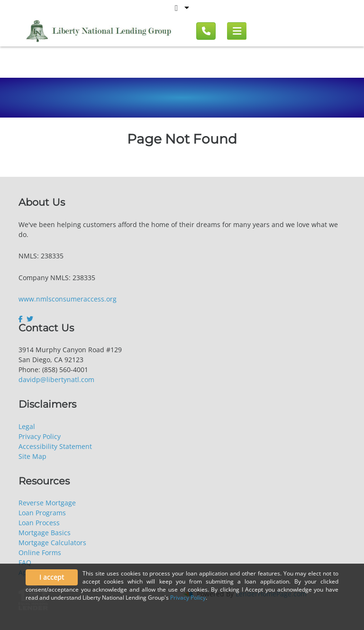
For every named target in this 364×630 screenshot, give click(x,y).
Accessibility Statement (55, 446)
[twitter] (30, 319)
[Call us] (206, 31)
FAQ (25, 562)
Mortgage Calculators (52, 543)
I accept (52, 577)
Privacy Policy (40, 436)
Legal (27, 426)
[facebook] (22, 319)
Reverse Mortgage (47, 503)
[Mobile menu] (237, 31)
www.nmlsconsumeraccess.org (68, 299)
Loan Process (39, 523)
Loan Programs (42, 513)
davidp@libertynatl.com (56, 379)
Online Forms (40, 552)
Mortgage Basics (45, 533)
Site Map (32, 456)
